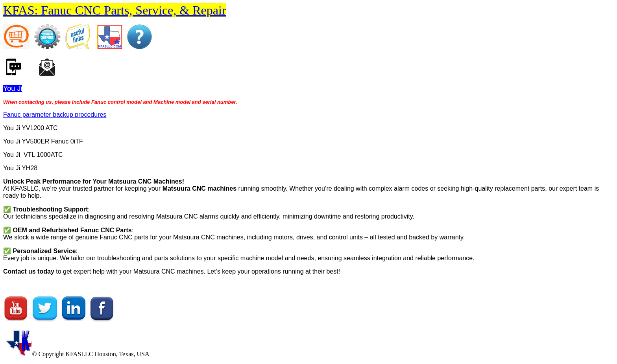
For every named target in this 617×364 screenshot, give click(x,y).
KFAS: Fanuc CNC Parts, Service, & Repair (115, 10)
